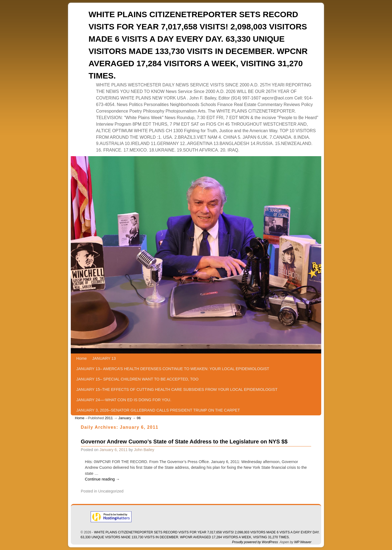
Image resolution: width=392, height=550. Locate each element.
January (125, 418)
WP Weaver (303, 542)
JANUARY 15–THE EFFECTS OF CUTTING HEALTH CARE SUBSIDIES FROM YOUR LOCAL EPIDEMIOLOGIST (177, 389)
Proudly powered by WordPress (255, 542)
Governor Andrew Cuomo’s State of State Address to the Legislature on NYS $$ (184, 442)
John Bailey (144, 450)
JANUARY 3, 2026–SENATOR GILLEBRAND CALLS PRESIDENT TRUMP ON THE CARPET (158, 410)
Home (81, 358)
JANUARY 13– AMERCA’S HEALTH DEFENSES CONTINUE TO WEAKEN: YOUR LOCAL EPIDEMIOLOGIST (173, 369)
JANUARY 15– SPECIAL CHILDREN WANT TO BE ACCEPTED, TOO (137, 379)
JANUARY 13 (104, 358)
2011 (109, 418)
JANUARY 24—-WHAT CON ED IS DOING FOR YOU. (124, 400)
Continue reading (102, 479)
